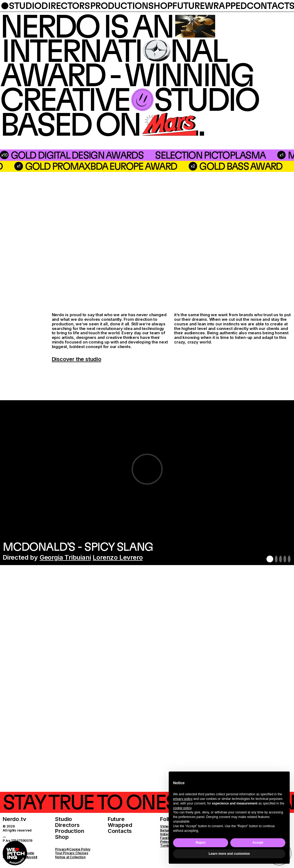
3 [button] (281, 559)
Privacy (61, 849)
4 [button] (285, 559)
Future (116, 819)
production (119, 6)
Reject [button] (201, 843)
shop (160, 6)
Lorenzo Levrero (118, 557)
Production (70, 831)
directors (66, 6)
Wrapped (120, 825)
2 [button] (276, 559)
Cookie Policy (80, 849)
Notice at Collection (70, 857)
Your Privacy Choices (72, 853)
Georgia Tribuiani (65, 557)
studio (25, 6)
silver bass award (54, 166)
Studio (64, 819)
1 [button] (270, 559)
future (188, 6)
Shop (62, 837)
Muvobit (31, 857)
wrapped (226, 6)
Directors (67, 825)
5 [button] (289, 559)
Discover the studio (77, 359)
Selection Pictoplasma (126, 155)
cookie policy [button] (182, 808)
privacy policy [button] (183, 799)
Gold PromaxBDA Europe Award (195, 166)
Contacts (120, 831)
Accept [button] (258, 843)
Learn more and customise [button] (229, 854)
